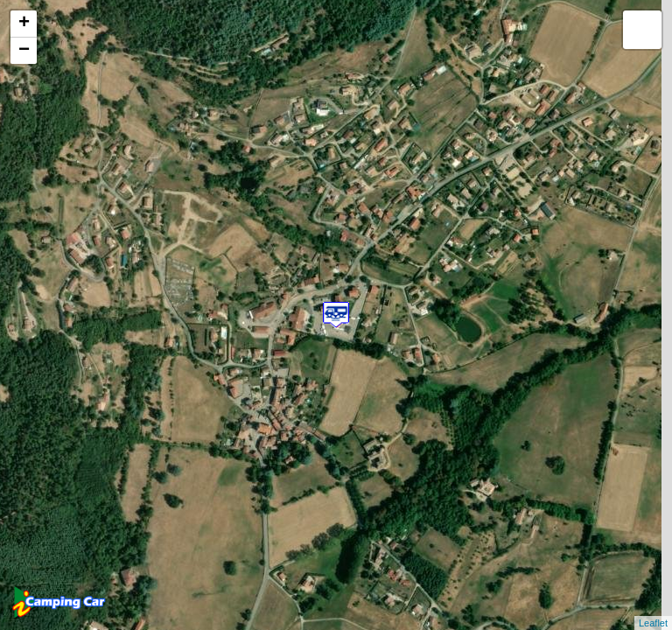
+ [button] (24, 24)
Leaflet (653, 623)
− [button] (24, 51)
